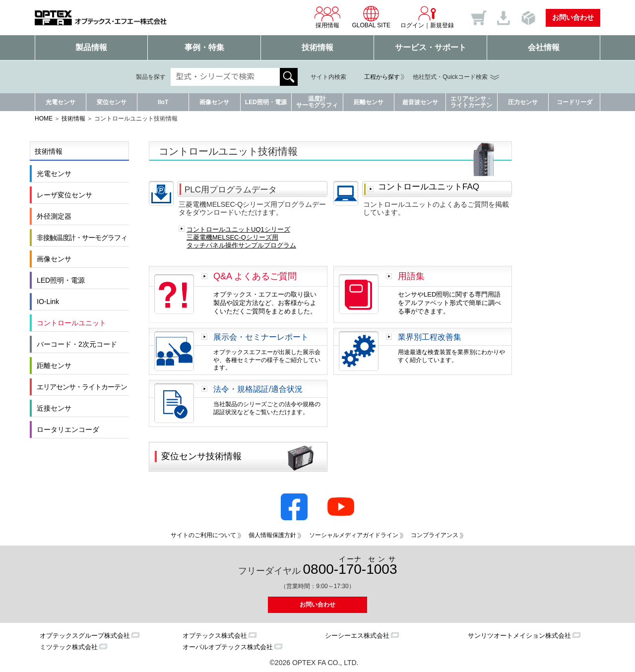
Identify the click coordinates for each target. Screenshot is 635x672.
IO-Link (48, 302)
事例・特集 (204, 47)
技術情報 (317, 47)
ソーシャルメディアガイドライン (354, 535)
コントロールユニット (71, 323)
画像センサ (214, 102)
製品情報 (91, 47)
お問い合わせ (573, 17)
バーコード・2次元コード (77, 344)
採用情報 (327, 17)
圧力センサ (523, 102)
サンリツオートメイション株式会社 (519, 636)
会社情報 (544, 47)
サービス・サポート (431, 47)
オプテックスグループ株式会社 (85, 636)
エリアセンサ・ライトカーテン (471, 102)
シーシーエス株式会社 (357, 636)
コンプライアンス (435, 535)
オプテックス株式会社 (215, 636)
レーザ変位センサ (64, 195)
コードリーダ (574, 102)
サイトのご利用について (203, 535)
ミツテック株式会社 (69, 647)
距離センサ (369, 102)
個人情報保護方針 (272, 535)
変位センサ (112, 102)
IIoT (163, 102)
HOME (44, 119)
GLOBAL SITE (371, 17)
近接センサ (54, 408)
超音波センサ (420, 102)
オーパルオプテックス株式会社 (228, 647)
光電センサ (61, 102)
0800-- (350, 566)
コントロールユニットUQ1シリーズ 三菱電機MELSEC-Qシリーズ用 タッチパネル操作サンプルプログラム (241, 237)
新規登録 (442, 25)
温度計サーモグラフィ (317, 102)
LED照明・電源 (266, 102)
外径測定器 (54, 216)
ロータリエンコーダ (68, 429)
